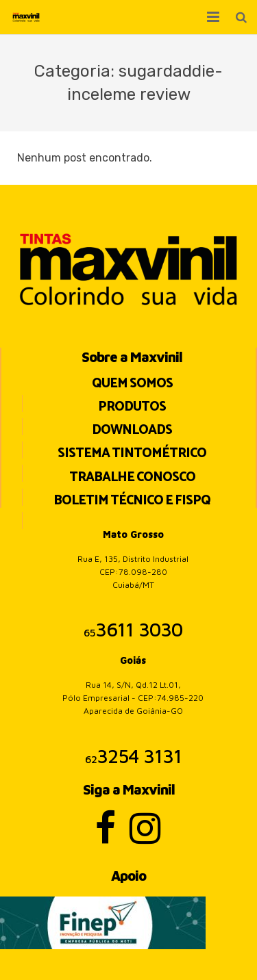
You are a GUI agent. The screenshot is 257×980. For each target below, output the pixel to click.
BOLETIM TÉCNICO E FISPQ (132, 501)
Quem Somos (132, 384)
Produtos (132, 407)
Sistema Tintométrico (132, 453)
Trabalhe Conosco (132, 477)
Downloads (132, 430)
